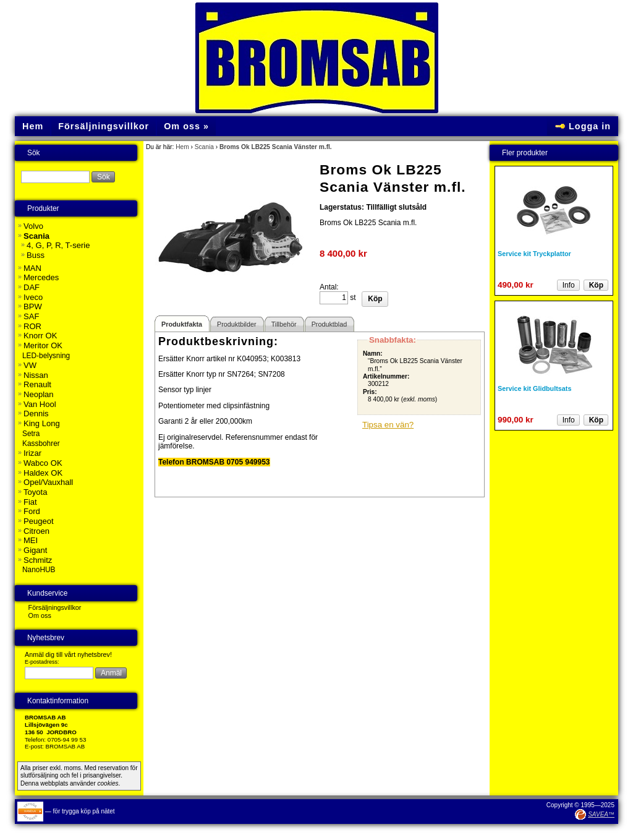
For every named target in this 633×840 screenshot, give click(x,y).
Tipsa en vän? (388, 425)
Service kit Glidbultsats (534, 388)
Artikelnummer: (386, 376)
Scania (204, 147)
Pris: (370, 392)
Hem (182, 147)
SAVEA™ (601, 814)
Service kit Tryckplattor (534, 254)
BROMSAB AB (66, 746)
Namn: (373, 354)
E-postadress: (42, 662)
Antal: (329, 287)
